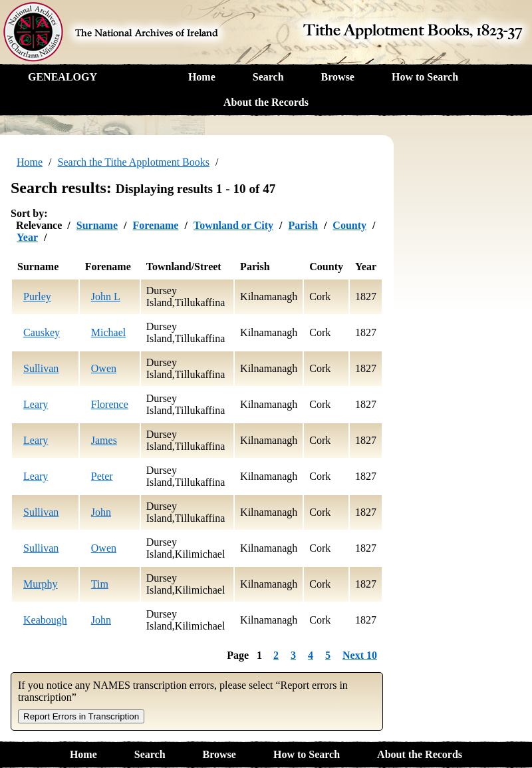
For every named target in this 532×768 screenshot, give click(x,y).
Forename (155, 225)
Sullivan (41, 368)
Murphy (41, 584)
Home (202, 77)
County (349, 225)
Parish (303, 225)
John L (106, 296)
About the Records (266, 102)
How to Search (425, 77)
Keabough (45, 620)
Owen (104, 368)
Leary (36, 404)
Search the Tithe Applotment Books (134, 162)
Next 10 (360, 655)
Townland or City (233, 225)
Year (27, 237)
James (104, 440)
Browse (338, 77)
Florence (110, 404)
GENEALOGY (63, 77)
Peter (102, 476)
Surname (97, 225)
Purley (37, 296)
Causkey (42, 332)
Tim (100, 584)
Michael (108, 332)
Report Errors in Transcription (81, 716)
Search (268, 77)
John (101, 512)
